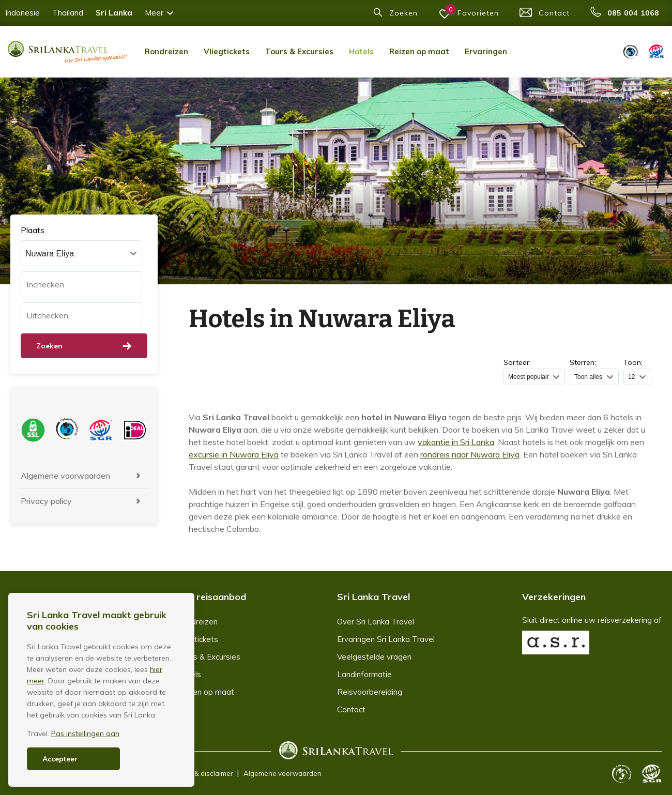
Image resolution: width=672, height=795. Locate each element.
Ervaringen (486, 51)
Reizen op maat (419, 51)
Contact (351, 709)
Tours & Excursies (299, 51)
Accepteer (60, 759)
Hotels (361, 51)
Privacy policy (46, 501)
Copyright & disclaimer (197, 773)
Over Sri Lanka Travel (376, 622)
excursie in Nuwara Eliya (234, 454)
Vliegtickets (227, 51)
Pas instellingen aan (85, 733)
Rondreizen (166, 51)
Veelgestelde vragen (374, 657)
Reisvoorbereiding (370, 692)
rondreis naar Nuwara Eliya (470, 454)
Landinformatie (364, 674)
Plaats (33, 230)
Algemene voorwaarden (65, 476)
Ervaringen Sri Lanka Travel (386, 639)
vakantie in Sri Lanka (456, 442)
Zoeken (84, 346)
